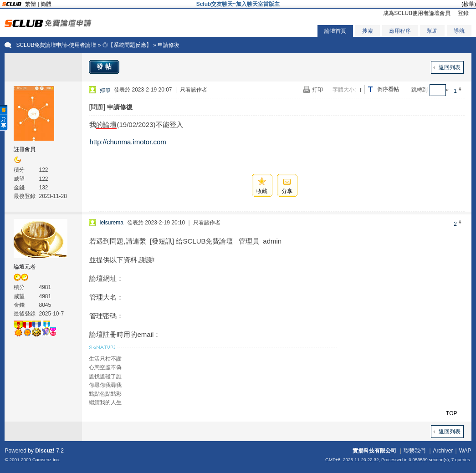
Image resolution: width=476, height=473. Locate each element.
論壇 (110, 125)
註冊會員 (25, 149)
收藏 (262, 191)
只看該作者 (194, 90)
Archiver (443, 451)
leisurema (112, 223)
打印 (317, 90)
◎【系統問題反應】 (127, 45)
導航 (459, 31)
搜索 (368, 31)
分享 (287, 191)
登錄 (463, 13)
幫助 (432, 31)
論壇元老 (25, 267)
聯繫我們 (415, 451)
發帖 (105, 66)
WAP (465, 451)
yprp (105, 90)
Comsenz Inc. (46, 460)
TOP (451, 413)
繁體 (31, 4)
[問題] (97, 107)
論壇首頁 (335, 31)
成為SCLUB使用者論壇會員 (417, 13)
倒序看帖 (388, 89)
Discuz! (45, 451)
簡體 (46, 4)
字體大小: (344, 90)
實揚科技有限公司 (374, 451)
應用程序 (400, 31)
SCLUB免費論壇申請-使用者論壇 (56, 45)
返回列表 (450, 67)
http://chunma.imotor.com (128, 142)
